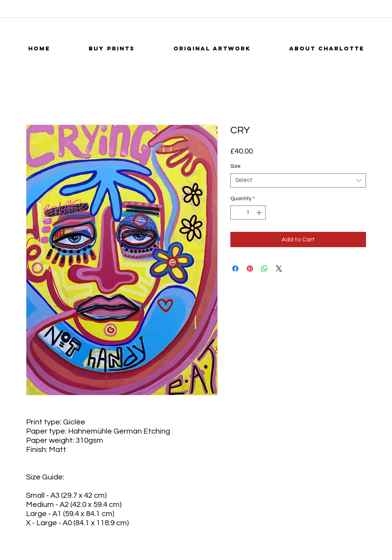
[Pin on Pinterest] (250, 269)
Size (236, 166)
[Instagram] (354, 28)
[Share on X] (279, 269)
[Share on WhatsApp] (264, 269)
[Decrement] (236, 213)
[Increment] (260, 213)
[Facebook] (313, 28)
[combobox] (298, 180)
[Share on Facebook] (235, 269)
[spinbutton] (248, 213)
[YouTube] (333, 28)
